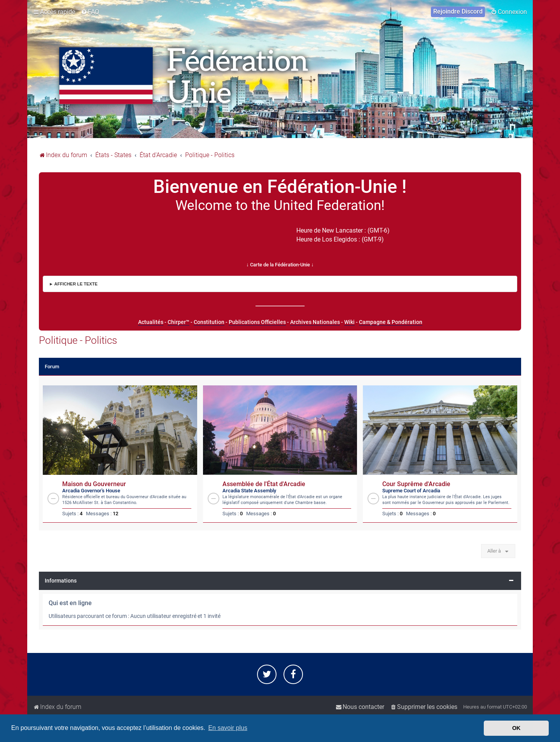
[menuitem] (90, 12)
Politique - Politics (78, 340)
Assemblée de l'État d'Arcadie (264, 484)
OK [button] (516, 728)
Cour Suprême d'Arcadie (416, 484)
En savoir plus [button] (228, 728)
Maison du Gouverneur (94, 484)
